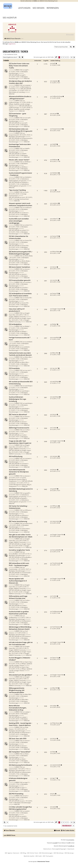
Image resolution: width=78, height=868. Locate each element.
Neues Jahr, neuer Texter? (19, 160)
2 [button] (61, 57)
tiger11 (27, 782)
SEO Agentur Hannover (12, 853)
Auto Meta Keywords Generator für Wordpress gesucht (19, 472)
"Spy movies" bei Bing (17, 190)
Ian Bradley (71, 840)
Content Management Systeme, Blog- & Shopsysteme (18, 479)
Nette (27, 754)
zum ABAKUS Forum (9, 835)
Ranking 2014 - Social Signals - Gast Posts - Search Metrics (21, 724)
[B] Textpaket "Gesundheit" (20, 752)
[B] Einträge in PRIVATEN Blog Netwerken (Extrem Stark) (20, 628)
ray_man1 (28, 370)
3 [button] (64, 57)
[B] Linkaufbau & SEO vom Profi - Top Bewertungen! (19, 564)
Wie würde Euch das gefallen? (21, 675)
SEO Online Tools (33, 853)
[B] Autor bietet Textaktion (19, 267)
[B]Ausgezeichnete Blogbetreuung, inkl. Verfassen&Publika (17, 690)
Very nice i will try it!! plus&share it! (17, 310)
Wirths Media (29, 256)
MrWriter (28, 162)
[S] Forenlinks (14, 368)
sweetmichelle (13, 769)
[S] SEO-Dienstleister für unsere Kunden (19, 237)
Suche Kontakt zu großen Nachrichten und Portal (19, 613)
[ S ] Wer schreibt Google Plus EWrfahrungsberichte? (20, 808)
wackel (27, 811)
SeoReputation (13, 617)
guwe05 (27, 493)
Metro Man (28, 357)
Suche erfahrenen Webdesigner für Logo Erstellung (18, 399)
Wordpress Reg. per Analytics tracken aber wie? (20, 82)
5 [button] (68, 57)
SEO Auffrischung (16, 456)
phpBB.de (71, 846)
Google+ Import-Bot (58, 309)
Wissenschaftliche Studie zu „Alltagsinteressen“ (20, 98)
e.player (27, 712)
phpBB (55, 843)
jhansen (27, 476)
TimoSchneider (13, 569)
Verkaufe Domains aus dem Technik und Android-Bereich (20, 354)
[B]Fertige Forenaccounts (19, 428)
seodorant (28, 208)
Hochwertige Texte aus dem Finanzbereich (20, 145)
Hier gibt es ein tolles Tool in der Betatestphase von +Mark (21, 536)
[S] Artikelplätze (15, 324)
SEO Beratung (69, 853)
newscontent (29, 523)
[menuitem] (70, 35)
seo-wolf (27, 118)
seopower (28, 85)
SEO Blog (23, 853)
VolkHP (27, 149)
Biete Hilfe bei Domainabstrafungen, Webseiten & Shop (18, 708)
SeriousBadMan (13, 554)
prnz (26, 796)
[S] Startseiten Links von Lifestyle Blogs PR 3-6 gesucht (21, 130)
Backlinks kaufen (29, 856)
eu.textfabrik (29, 342)
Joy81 (27, 70)
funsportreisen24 (14, 135)
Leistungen (24, 8)
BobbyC (27, 326)
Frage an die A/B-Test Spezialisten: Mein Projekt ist (20, 442)
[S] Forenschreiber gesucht (20, 280)
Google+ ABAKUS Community (17, 317)
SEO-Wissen (38, 8)
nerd (26, 192)
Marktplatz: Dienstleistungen (18, 72)
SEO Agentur (10, 18)
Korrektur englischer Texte (19, 550)
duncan (27, 269)
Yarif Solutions (26, 636)
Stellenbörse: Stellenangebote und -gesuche (19, 180)
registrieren (12, 44)
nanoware (28, 458)
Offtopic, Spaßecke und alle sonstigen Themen (21, 665)
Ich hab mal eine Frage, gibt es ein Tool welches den (21, 643)
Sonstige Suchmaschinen (18, 195)
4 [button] (66, 57)
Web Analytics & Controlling (17, 92)
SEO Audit (39, 856)
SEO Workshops (59, 853)
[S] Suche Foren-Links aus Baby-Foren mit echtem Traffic (19, 66)
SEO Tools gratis (48, 856)
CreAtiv (27, 430)
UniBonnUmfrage (14, 102)
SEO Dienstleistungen (46, 853)
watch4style (28, 386)
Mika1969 (28, 694)
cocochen (28, 282)
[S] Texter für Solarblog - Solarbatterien (18, 507)
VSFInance (28, 510)
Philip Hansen (26, 733)
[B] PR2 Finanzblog (16, 794)
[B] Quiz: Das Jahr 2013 (18, 739)
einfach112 (28, 225)
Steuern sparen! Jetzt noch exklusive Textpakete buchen (21, 204)
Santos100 (28, 240)
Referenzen (53, 8)
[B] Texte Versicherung (18, 521)
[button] (56, 57)
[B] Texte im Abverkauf (18, 415)
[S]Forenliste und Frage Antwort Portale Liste (18, 597)
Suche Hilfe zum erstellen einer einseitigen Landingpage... (19, 221)
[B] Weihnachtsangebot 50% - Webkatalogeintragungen (21, 253)
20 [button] (72, 57)
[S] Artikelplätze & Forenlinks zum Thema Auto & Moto (20, 295)
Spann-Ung (28, 662)
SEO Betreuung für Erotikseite (20, 765)
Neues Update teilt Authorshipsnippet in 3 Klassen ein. (18, 581)
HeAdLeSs (28, 177)
